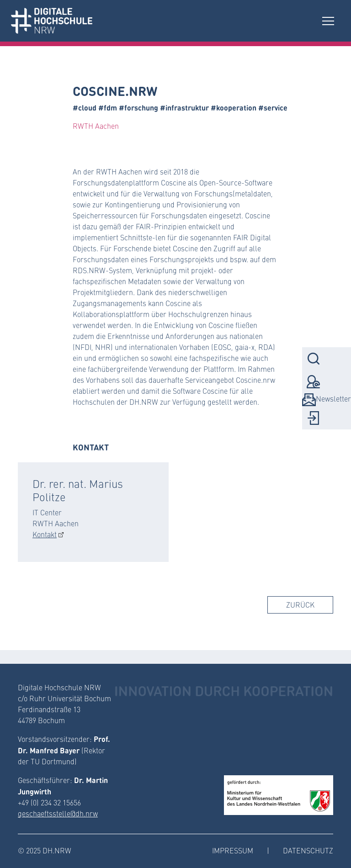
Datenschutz (308, 850)
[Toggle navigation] (328, 21)
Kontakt (45, 534)
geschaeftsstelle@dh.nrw (58, 813)
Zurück (300, 605)
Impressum (233, 850)
